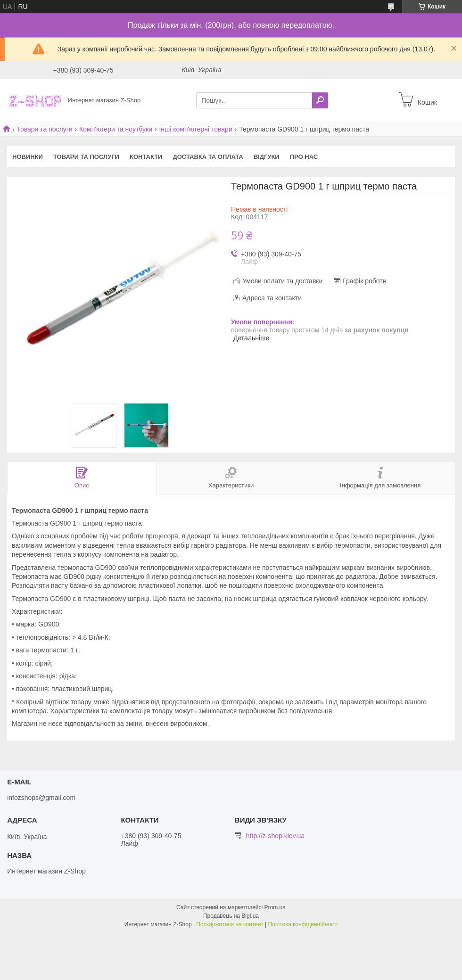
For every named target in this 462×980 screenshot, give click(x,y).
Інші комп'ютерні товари (195, 129)
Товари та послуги (44, 129)
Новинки (28, 157)
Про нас (304, 157)
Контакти (146, 157)
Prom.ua (275, 907)
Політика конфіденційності (303, 924)
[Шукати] (320, 100)
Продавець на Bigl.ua (231, 916)
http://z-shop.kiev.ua (275, 836)
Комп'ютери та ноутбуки (116, 129)
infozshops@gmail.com (41, 798)
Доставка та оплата (208, 157)
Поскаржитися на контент (230, 924)
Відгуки (267, 157)
